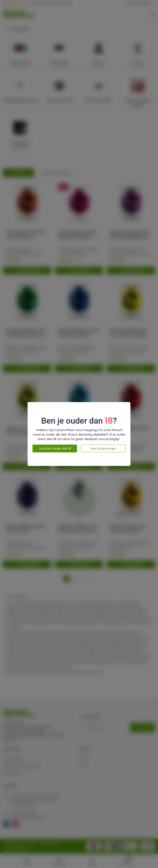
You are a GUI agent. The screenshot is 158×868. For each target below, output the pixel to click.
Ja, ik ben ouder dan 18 (55, 448)
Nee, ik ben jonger (103, 448)
